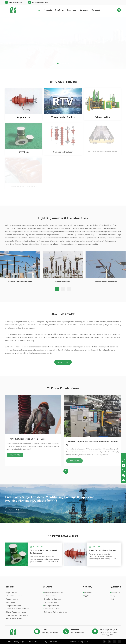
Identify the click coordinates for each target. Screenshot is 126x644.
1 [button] (57, 289)
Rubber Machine (12, 599)
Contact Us (96, 10)
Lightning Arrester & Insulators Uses (63, 220)
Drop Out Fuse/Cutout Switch (17, 615)
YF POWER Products (63, 84)
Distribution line (50, 596)
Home (38, 10)
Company (84, 10)
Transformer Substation (53, 599)
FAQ (113, 599)
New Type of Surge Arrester (31, 28)
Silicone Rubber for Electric (16, 612)
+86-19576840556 (16, 3)
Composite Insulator (13, 606)
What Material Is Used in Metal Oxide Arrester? (43, 554)
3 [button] (69, 289)
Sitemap (73, 642)
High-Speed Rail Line (52, 606)
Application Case (90, 596)
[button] (58, 63)
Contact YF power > (17, 39)
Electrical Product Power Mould (17, 609)
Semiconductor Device (52, 609)
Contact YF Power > (17, 512)
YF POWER (88, 593)
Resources (72, 10)
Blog (113, 596)
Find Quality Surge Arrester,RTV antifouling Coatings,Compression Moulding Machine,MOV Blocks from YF (50, 501)
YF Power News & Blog (63, 536)
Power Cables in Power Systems (103, 552)
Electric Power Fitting (14, 619)
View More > (63, 364)
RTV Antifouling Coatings (15, 596)
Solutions (59, 10)
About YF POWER (63, 312)
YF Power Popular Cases (63, 390)
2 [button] (63, 289)
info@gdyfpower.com (40, 3)
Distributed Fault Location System (56, 612)
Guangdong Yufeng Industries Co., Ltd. (28, 642)
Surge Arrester (11, 593)
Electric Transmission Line (54, 593)
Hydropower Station (52, 602)
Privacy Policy (83, 642)
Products (48, 10)
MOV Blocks (10, 602)
